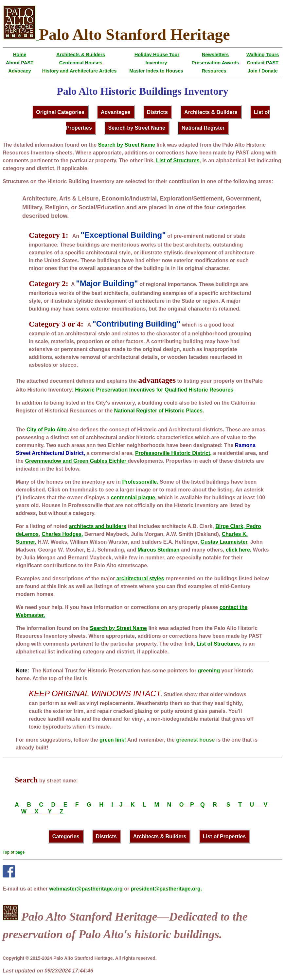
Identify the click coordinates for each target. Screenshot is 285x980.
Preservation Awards (215, 63)
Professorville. (140, 482)
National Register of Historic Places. (159, 411)
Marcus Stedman (159, 550)
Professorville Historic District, (173, 453)
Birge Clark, (230, 526)
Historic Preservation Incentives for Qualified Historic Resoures (154, 390)
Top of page (14, 852)
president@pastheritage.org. (166, 889)
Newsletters (215, 55)
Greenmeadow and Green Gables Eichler (76, 461)
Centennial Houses (81, 63)
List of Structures (178, 161)
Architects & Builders (81, 55)
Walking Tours (263, 55)
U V (259, 805)
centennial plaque (133, 498)
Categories (66, 836)
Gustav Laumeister (224, 542)
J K (126, 805)
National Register (203, 128)
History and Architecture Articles (80, 71)
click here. (238, 550)
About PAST (20, 63)
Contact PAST (263, 63)
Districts (157, 112)
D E (59, 805)
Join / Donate (263, 71)
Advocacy (19, 71)
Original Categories (60, 112)
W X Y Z (43, 811)
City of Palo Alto (47, 430)
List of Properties (224, 836)
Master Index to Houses (156, 71)
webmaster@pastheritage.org (86, 889)
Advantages (116, 112)
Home (20, 55)
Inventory (156, 63)
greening (209, 671)
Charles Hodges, (62, 534)
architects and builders (98, 526)
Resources (214, 71)
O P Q (192, 805)
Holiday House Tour (157, 55)
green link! (113, 740)
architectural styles (140, 578)
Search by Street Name (137, 128)
